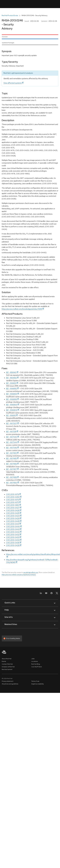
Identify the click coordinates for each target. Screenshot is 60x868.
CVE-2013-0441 (13, 524)
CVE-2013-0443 (13, 529)
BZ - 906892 (11, 389)
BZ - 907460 (12, 483)
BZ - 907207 (12, 424)
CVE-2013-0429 (13, 519)
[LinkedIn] (41, 594)
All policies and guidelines (10, 684)
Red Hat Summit (7, 669)
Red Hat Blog (36, 664)
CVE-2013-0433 (13, 537)
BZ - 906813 (11, 383)
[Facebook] (52, 594)
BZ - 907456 (11, 464)
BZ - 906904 (12, 410)
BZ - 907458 (11, 477)
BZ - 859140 (11, 372)
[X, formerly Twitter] (57, 594)
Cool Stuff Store (37, 667)
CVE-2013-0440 (13, 527)
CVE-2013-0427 (13, 508)
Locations (35, 661)
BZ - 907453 (11, 453)
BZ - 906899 (12, 399)
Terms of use (35, 681)
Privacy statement (8, 681)
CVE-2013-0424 (13, 516)
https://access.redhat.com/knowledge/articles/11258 (22, 309)
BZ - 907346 (12, 448)
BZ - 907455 (11, 458)
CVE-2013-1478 (13, 494)
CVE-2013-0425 (13, 513)
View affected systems (13, 83)
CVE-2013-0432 (13, 535)
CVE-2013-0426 (13, 510)
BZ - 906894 (12, 394)
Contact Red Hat (7, 664)
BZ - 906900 (12, 405)
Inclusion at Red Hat (8, 667)
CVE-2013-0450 (13, 497)
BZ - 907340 (12, 437)
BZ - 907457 (11, 469)
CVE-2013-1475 (12, 502)
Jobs (33, 659)
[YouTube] (46, 594)
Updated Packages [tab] (8, 43)
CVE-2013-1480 (13, 505)
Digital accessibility (37, 684)
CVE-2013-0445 (13, 521)
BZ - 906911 (11, 415)
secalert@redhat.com (31, 572)
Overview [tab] (5, 37)
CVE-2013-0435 (13, 543)
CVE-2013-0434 (13, 540)
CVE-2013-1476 (13, 500)
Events (4, 661)
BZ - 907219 (11, 432)
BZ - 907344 (12, 442)
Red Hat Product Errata (10, 15)
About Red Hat (7, 659)
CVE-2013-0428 (13, 545)
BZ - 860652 (11, 378)
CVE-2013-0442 (13, 532)
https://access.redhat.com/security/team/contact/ (19, 575)
